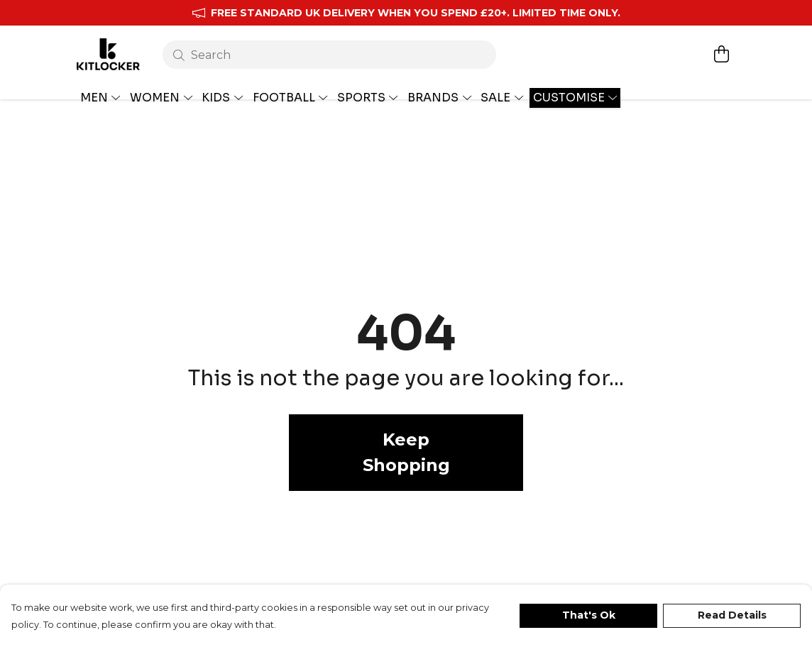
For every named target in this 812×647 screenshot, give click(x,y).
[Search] (327, 48)
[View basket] (721, 48)
